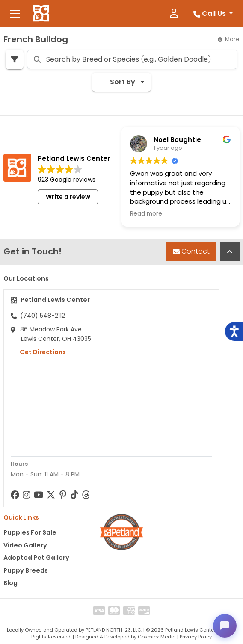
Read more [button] (146, 214)
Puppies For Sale (30, 532)
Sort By (117, 82)
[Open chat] (224, 625)
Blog (10, 583)
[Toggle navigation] (15, 14)
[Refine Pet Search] (15, 59)
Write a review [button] (68, 197)
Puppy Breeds (26, 570)
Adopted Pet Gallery (36, 558)
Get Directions (38, 352)
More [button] (229, 39)
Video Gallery (25, 545)
